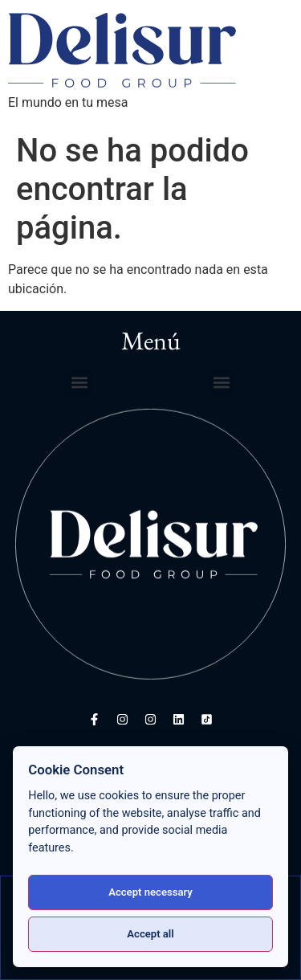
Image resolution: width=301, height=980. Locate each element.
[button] (79, 383)
